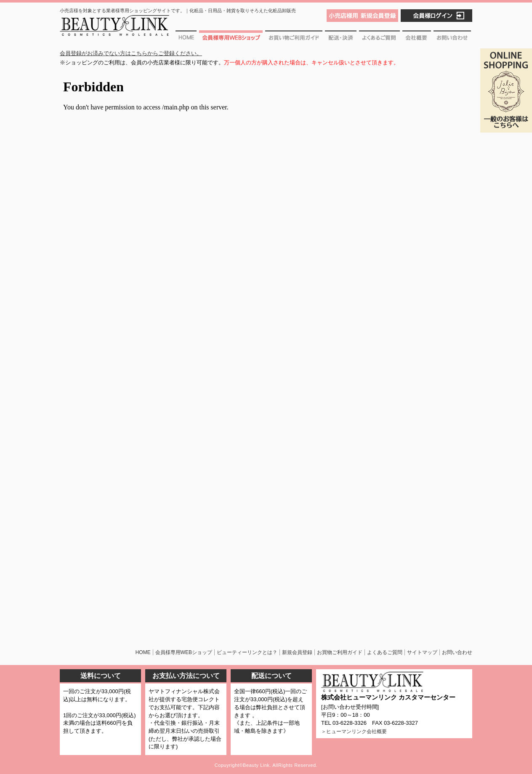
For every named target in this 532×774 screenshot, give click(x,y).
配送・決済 (341, 39)
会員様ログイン (436, 16)
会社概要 (417, 39)
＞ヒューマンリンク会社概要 (354, 731)
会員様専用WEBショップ (231, 39)
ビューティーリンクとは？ (247, 652)
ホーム (187, 39)
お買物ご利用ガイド (294, 39)
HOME (143, 652)
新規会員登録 (297, 652)
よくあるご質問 (379, 39)
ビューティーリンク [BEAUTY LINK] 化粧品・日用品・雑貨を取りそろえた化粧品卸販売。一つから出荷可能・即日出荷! (114, 29)
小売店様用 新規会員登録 (362, 16)
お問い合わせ (452, 39)
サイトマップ (422, 652)
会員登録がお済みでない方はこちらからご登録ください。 (131, 53)
